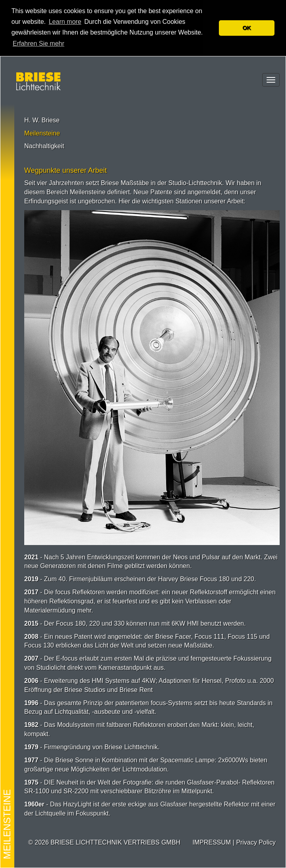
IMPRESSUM (212, 842)
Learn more (65, 22)
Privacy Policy (256, 842)
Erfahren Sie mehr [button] (39, 43)
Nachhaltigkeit (44, 146)
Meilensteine (42, 133)
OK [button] (247, 28)
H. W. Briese (42, 120)
